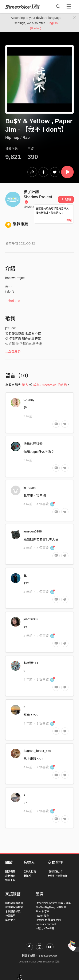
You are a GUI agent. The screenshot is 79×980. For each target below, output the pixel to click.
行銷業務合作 (55, 872)
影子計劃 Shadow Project (38, 197)
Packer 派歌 (42, 916)
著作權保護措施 (14, 907)
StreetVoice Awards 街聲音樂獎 (53, 903)
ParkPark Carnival (46, 924)
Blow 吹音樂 (42, 912)
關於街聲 (10, 872)
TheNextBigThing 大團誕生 (51, 907)
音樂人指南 (30, 872)
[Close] (74, 18)
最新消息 (10, 876)
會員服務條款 (13, 912)
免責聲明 (10, 916)
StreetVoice (23, 7)
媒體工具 (10, 880)
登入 (25, 385)
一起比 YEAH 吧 (45, 928)
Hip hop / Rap (17, 138)
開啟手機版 (28, 956)
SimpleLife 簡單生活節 (48, 920)
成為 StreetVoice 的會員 (50, 385)
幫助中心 (10, 920)
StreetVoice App (48, 956)
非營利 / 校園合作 (58, 876)
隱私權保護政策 (14, 903)
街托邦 (27, 876)
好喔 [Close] (69, 220)
